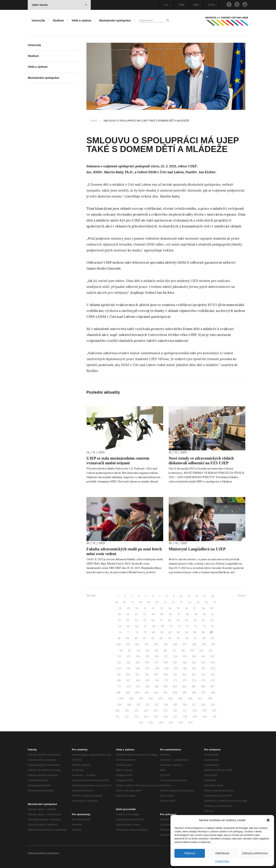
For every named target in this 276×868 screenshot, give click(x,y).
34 (170, 608)
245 (171, 723)
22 (173, 602)
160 (166, 675)
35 (178, 608)
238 (185, 717)
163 (194, 675)
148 (157, 668)
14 (213, 596)
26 (206, 602)
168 (138, 680)
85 (195, 632)
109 (204, 644)
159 (156, 675)
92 (153, 638)
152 (194, 668)
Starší (242, 596)
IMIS (196, 5)
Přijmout (190, 853)
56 (153, 620)
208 (210, 699)
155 (119, 675)
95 (178, 638)
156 (128, 675)
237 (175, 717)
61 (195, 620)
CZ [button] (168, 5)
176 (213, 680)
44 (153, 614)
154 (213, 668)
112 (130, 651)
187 (212, 687)
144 (119, 668)
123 (129, 656)
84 (187, 632)
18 (141, 602)
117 (174, 651)
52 (120, 620)
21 (165, 602)
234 (146, 717)
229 (204, 711)
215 (175, 705)
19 (149, 602)
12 (197, 596)
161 (175, 675)
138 (166, 663)
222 (136, 711)
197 (204, 693)
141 (194, 663)
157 (138, 675)
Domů (94, 121)
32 (153, 608)
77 (129, 632)
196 (194, 693)
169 (148, 680)
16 (125, 602)
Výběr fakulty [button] (59, 5)
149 (166, 668)
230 (214, 711)
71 (179, 626)
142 (203, 663)
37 (195, 608)
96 (187, 638)
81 (162, 632)
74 (204, 626)
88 (119, 638)
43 (145, 614)
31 (145, 608)
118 (183, 651)
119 (192, 651)
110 (213, 644)
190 (137, 693)
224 (156, 711)
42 (136, 614)
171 (166, 680)
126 (157, 656)
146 (138, 668)
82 (170, 632)
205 (180, 699)
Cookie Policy (222, 861)
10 (181, 596)
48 (187, 614)
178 (129, 687)
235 (156, 717)
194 (175, 693)
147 (147, 668)
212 (147, 705)
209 (119, 705)
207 (200, 699)
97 (195, 638)
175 (203, 680)
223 (146, 711)
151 (185, 668)
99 (212, 638)
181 (157, 687)
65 (128, 626)
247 (191, 723)
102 (137, 644)
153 (203, 668)
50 (204, 614)
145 (128, 668)
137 (156, 663)
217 (194, 705)
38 (203, 608)
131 (203, 656)
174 (194, 680)
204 (170, 699)
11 (189, 596)
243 (151, 723)
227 (185, 711)
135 (138, 663)
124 (138, 656)
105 (166, 644)
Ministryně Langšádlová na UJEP (197, 549)
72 (187, 626)
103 (147, 644)
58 (170, 620)
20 (157, 602)
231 (117, 717)
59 (178, 620)
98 (204, 638)
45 (162, 614)
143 (213, 663)
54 (136, 620)
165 (213, 675)
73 (195, 626)
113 (138, 651)
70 (171, 626)
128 (175, 656)
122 (119, 656)
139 (175, 663)
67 (145, 626)
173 (185, 680)
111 (121, 651)
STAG (211, 5)
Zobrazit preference (255, 853)
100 (119, 644)
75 (212, 626)
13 (205, 596)
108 (194, 644)
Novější (91, 596)
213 (157, 705)
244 (161, 723)
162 (184, 675)
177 (119, 687)
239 (195, 717)
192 (156, 693)
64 (120, 626)
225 (165, 711)
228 (195, 711)
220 (117, 711)
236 (166, 717)
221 (127, 711)
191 (147, 693)
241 (214, 717)
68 (154, 626)
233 (136, 717)
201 (141, 699)
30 (137, 608)
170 (157, 680)
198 (213, 693)
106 (175, 644)
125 (147, 656)
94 (170, 638)
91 (144, 638)
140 (185, 663)
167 (129, 680)
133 (119, 663)
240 (205, 717)
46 (170, 614)
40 (119, 614)
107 (185, 644)
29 (128, 608)
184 (184, 687)
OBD (182, 5)
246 (181, 723)
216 (185, 705)
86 (203, 632)
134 (128, 663)
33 (161, 608)
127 (166, 656)
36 (187, 608)
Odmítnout (222, 853)
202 (151, 699)
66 (137, 626)
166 (119, 680)
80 (154, 632)
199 (121, 699)
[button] (268, 820)
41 (128, 614)
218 (203, 705)
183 (175, 687)
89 (127, 638)
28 (120, 608)
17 (133, 602)
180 (147, 687)
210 (129, 705)
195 (184, 693)
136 (147, 663)
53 (128, 620)
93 (161, 638)
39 (212, 608)
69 (162, 626)
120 (201, 651)
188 (118, 693)
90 (136, 638)
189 (128, 693)
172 (175, 680)
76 (120, 632)
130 (194, 656)
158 (147, 675)
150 (176, 668)
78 (137, 632)
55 (145, 620)
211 (138, 705)
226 (175, 711)
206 (190, 699)
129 (185, 656)
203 (160, 699)
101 (128, 644)
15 (117, 602)
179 (138, 687)
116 (165, 651)
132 (212, 656)
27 (215, 602)
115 (156, 651)
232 (127, 717)
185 (194, 687)
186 (203, 687)
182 (166, 687)
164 (203, 675)
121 (211, 651)
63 (212, 620)
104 (156, 644)
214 (166, 705)
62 (203, 620)
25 (198, 602)
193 (165, 693)
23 (181, 602)
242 (141, 723)
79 (145, 632)
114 (147, 651)
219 (213, 705)
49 (196, 614)
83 (178, 632)
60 (187, 620)
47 (179, 614)
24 (190, 602)
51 (213, 614)
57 (161, 620)
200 (131, 699)
